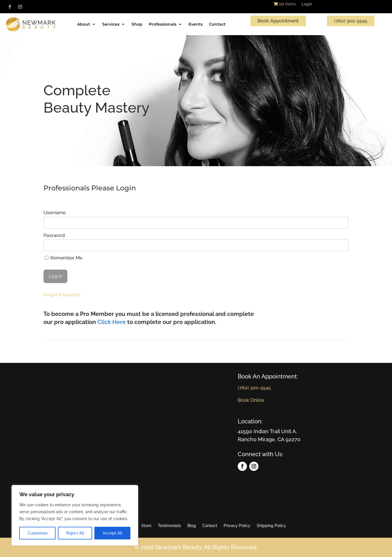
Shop (137, 24)
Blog (192, 526)
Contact (217, 24)
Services (111, 24)
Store (146, 526)
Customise (38, 533)
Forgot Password (62, 295)
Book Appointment (278, 21)
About (84, 24)
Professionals (163, 24)
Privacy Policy (237, 526)
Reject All (75, 533)
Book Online (251, 400)
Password (54, 235)
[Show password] (340, 245)
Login (307, 5)
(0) (279, 4)
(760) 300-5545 (351, 21)
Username (55, 213)
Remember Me (63, 258)
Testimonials (169, 526)
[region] (75, 515)
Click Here (112, 322)
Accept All (113, 533)
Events (196, 24)
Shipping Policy (271, 526)
